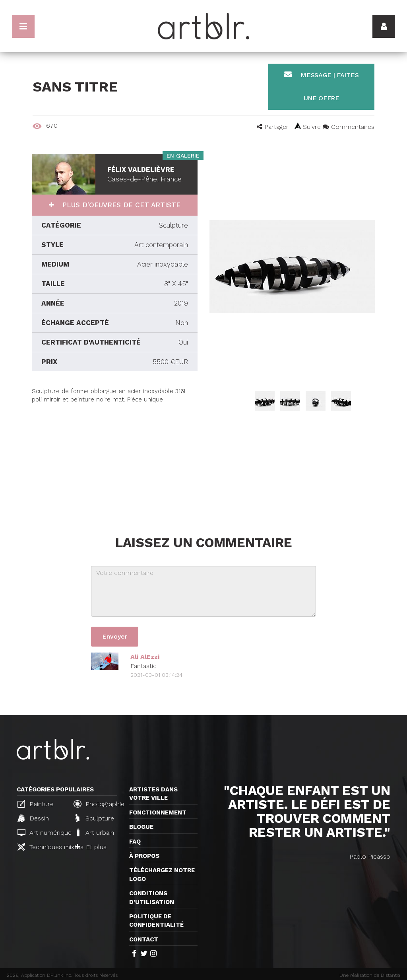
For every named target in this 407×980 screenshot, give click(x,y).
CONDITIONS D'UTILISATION (152, 897)
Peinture (36, 804)
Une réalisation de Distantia (370, 975)
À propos (144, 856)
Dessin (33, 818)
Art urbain (95, 832)
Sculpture (95, 818)
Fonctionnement (158, 812)
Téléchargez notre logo (162, 874)
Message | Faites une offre (322, 86)
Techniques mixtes (42, 847)
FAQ (135, 842)
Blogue (141, 827)
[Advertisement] (115, 460)
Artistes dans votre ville (153, 794)
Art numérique (42, 833)
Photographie (98, 804)
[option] (292, 266)
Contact (144, 939)
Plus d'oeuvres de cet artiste (120, 205)
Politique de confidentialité (156, 921)
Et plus (91, 847)
